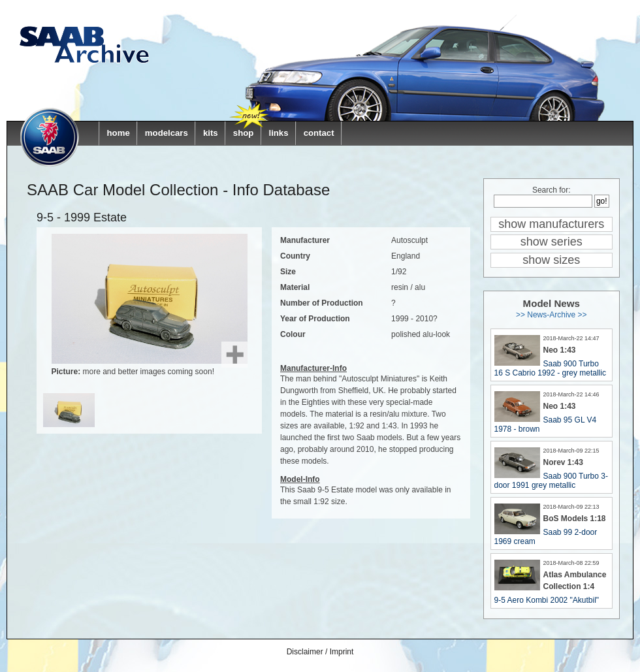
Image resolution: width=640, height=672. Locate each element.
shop (244, 133)
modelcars (167, 133)
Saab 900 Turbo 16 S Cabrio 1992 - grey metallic (550, 368)
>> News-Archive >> (552, 315)
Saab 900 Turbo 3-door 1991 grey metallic (551, 481)
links (278, 133)
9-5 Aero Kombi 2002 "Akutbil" (547, 600)
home (119, 133)
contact (319, 133)
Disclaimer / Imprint (320, 652)
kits (211, 133)
